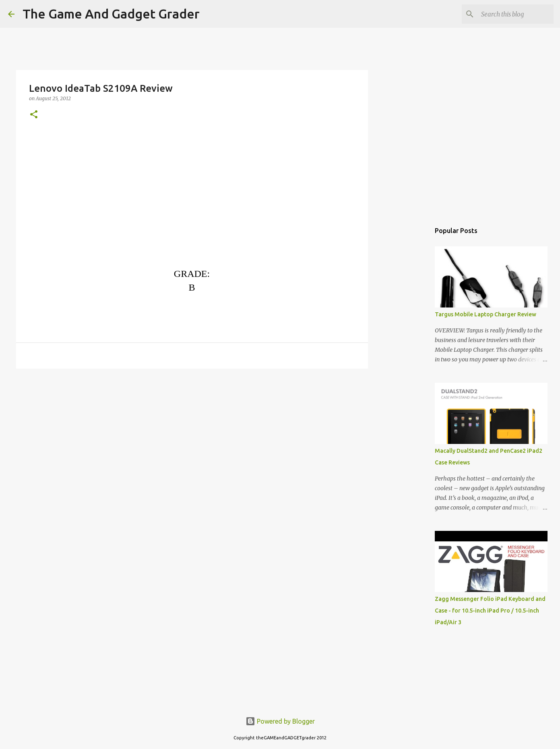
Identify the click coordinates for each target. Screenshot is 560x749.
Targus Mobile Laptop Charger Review (486, 314)
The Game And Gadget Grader (111, 14)
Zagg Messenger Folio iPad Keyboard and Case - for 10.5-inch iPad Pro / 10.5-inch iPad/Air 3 (490, 611)
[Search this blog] (511, 14)
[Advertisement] (192, 437)
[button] (34, 115)
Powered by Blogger (280, 721)
